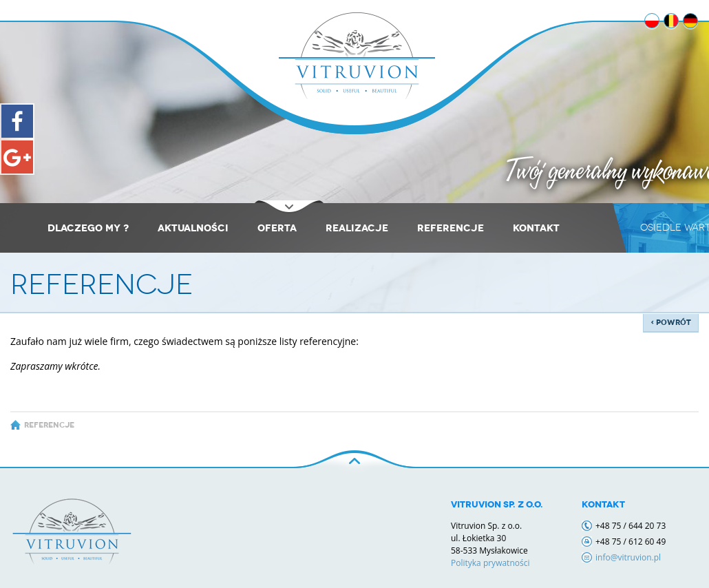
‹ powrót (671, 322)
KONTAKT (536, 228)
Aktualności (193, 228)
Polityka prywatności (490, 563)
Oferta (277, 228)
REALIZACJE (357, 228)
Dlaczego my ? (88, 228)
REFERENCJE (451, 228)
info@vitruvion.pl (628, 557)
